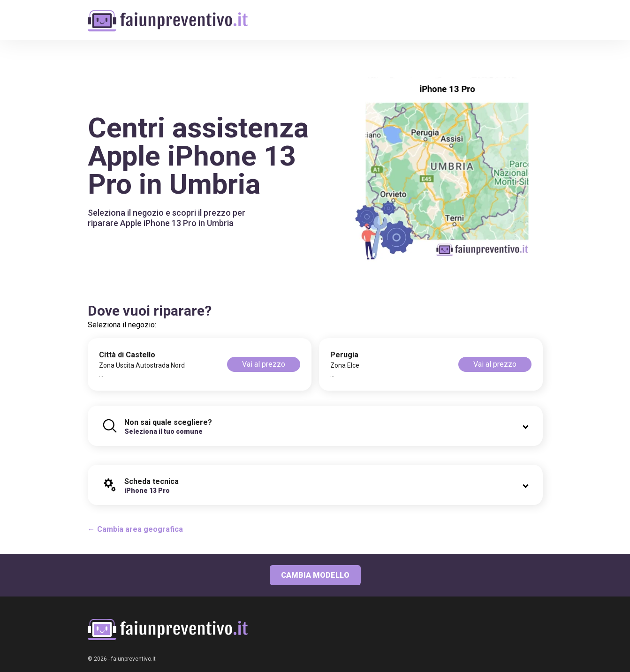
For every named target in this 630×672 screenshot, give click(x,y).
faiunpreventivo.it (133, 659)
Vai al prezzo (264, 364)
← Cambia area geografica (135, 529)
